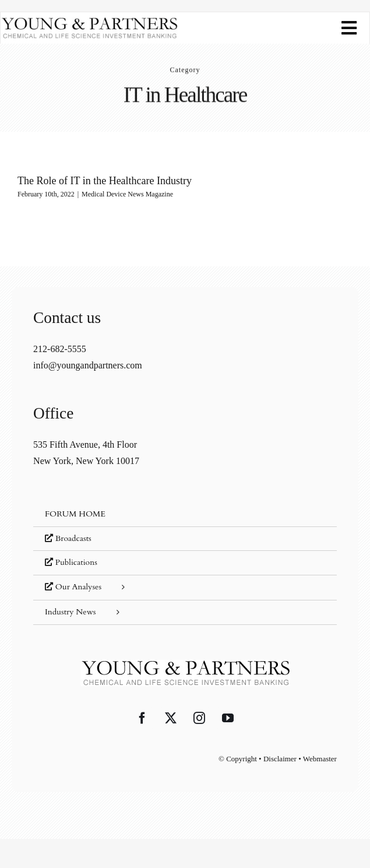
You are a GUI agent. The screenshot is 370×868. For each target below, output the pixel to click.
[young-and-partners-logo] (89, 21)
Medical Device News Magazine (127, 194)
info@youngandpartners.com (88, 365)
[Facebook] (142, 718)
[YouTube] (228, 718)
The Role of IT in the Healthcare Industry (105, 181)
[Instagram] (199, 718)
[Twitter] (171, 718)
